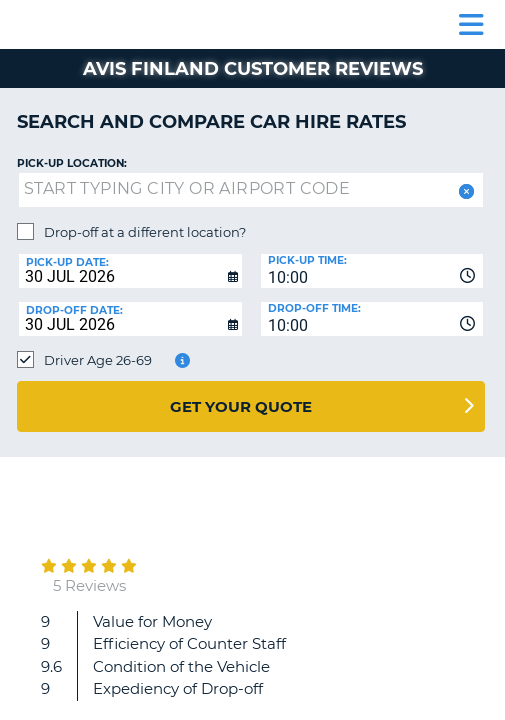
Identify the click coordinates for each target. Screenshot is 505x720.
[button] (464, 191)
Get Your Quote (241, 406)
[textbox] (251, 190)
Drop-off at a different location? (145, 232)
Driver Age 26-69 (98, 360)
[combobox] (372, 271)
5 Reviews (89, 585)
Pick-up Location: (72, 163)
